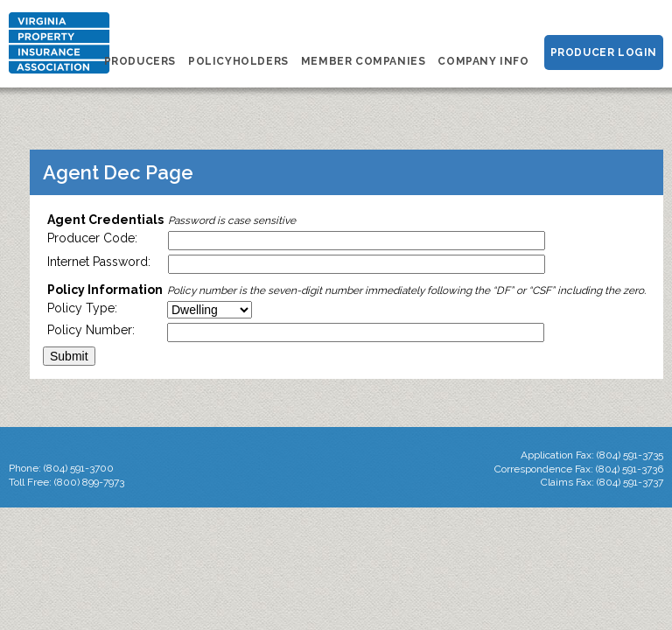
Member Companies (364, 61)
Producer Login (604, 52)
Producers (140, 61)
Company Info (483, 61)
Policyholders (238, 61)
